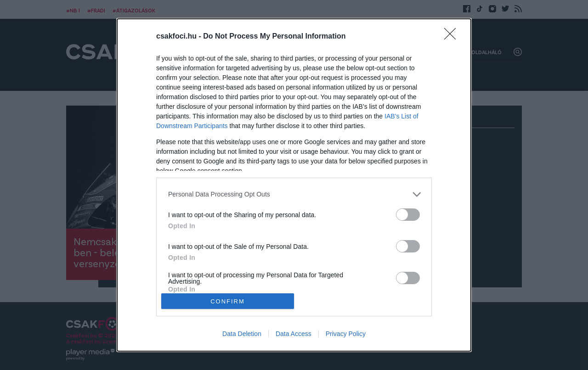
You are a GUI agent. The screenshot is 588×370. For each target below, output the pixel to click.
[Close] (453, 37)
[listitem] (294, 194)
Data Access (294, 334)
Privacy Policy (346, 334)
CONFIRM (228, 301)
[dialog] (294, 185)
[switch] (408, 215)
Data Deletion (242, 334)
